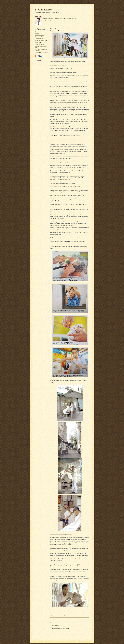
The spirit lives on (39, 39)
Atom (42, 60)
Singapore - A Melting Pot (41, 37)
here (78, 564)
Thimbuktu (51, 18)
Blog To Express (44, 10)
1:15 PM (61, 619)
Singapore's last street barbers (61, 616)
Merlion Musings (39, 42)
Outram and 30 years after (41, 41)
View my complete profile (48, 22)
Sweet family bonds (39, 35)
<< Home (54, 631)
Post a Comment (55, 626)
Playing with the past (40, 44)
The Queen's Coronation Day (41, 52)
